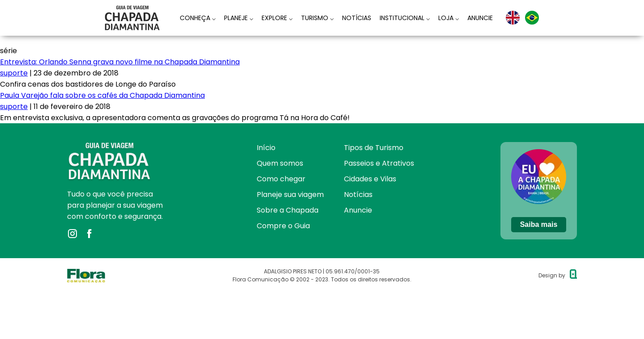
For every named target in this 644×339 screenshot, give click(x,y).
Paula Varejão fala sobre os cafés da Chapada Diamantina (102, 95)
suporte (14, 73)
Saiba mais (539, 224)
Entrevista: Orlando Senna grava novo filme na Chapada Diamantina (120, 62)
